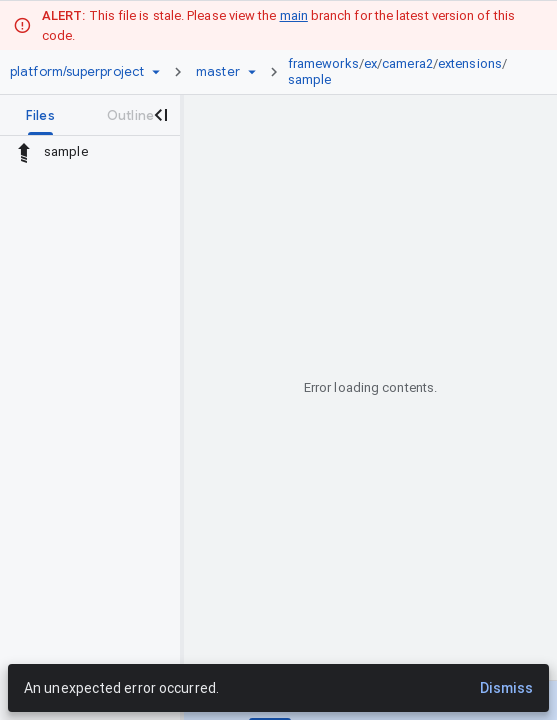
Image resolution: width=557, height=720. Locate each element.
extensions (470, 63)
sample (310, 79)
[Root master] (218, 72)
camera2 (407, 63)
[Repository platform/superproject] (77, 72)
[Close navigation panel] (160, 115)
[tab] (40, 115)
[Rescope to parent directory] (24, 152)
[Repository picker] (156, 72)
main (294, 15)
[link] (405, 72)
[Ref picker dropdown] (252, 72)
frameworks (323, 63)
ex (370, 63)
